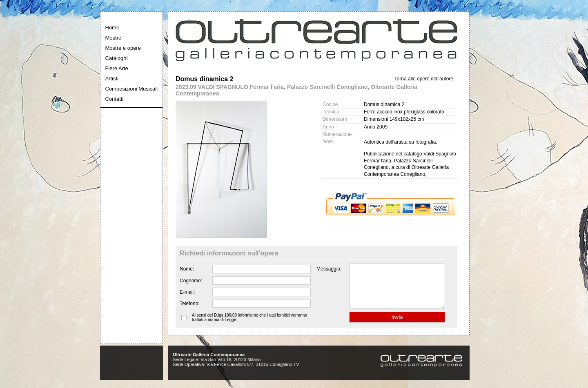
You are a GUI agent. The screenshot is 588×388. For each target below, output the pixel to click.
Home (112, 28)
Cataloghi (117, 58)
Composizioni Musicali (132, 89)
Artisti (112, 79)
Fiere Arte (117, 68)
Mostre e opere (123, 48)
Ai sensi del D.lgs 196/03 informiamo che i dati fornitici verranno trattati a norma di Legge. (249, 326)
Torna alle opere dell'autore (424, 79)
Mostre (114, 38)
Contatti (115, 99)
